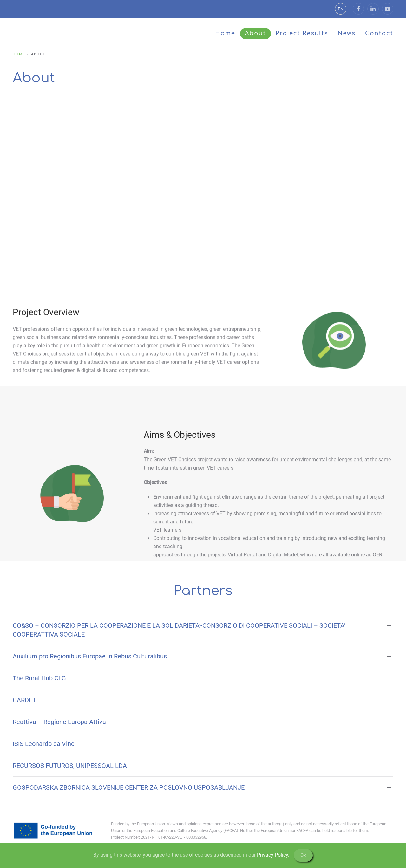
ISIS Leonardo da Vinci (44, 744)
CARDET (24, 700)
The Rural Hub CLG (39, 678)
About (255, 33)
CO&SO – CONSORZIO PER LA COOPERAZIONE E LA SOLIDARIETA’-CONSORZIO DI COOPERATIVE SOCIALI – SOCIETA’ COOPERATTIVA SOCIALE (179, 630)
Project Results (302, 33)
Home (225, 33)
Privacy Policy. (273, 855)
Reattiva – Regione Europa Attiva (59, 722)
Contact (379, 33)
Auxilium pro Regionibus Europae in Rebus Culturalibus (90, 656)
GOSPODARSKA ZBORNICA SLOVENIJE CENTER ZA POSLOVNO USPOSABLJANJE (129, 787)
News (347, 33)
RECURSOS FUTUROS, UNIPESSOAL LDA (70, 766)
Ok (303, 855)
